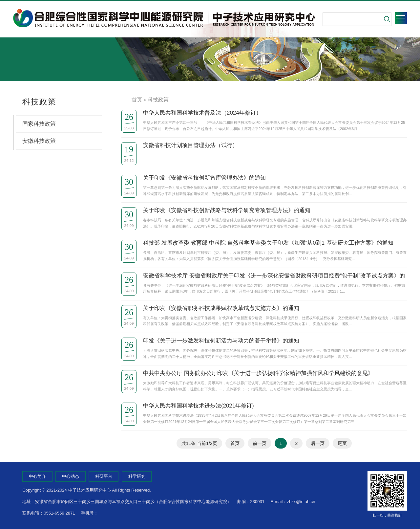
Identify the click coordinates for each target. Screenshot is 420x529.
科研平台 (104, 476)
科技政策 (158, 100)
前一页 (260, 443)
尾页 (342, 443)
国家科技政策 (39, 124)
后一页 (318, 443)
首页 (137, 100)
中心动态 (71, 476)
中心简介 (37, 476)
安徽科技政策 (39, 141)
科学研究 (137, 476)
